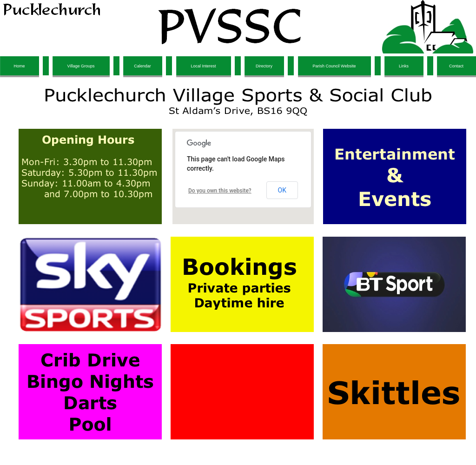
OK (282, 190)
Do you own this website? (220, 191)
